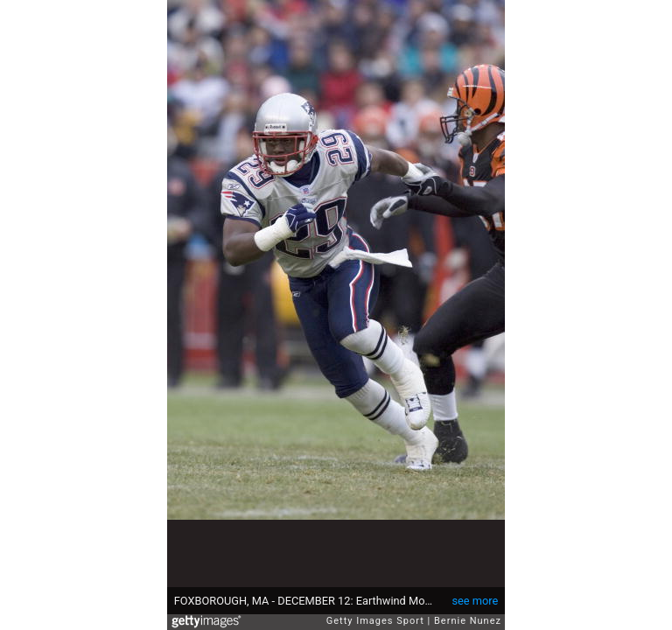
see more (475, 601)
